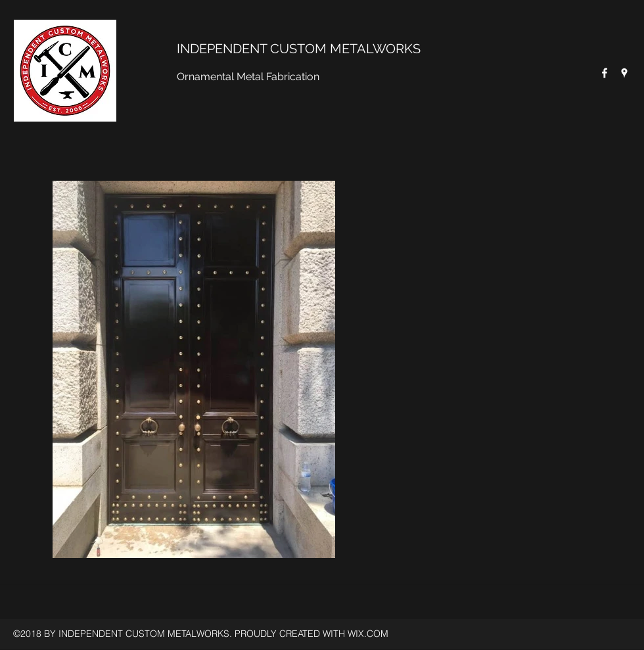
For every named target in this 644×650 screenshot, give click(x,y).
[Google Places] (624, 73)
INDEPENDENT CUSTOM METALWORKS (299, 49)
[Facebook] (605, 73)
